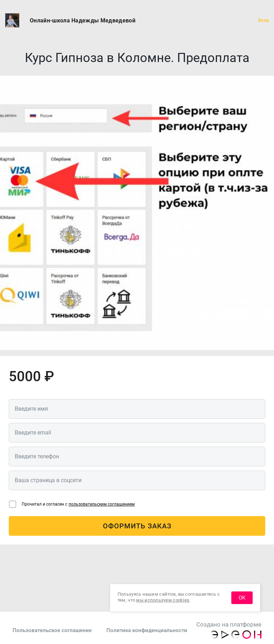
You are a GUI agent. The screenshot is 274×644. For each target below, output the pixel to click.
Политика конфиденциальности (147, 630)
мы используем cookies (163, 600)
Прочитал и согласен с (78, 504)
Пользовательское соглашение (52, 630)
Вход (264, 20)
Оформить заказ (137, 526)
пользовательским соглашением (102, 504)
